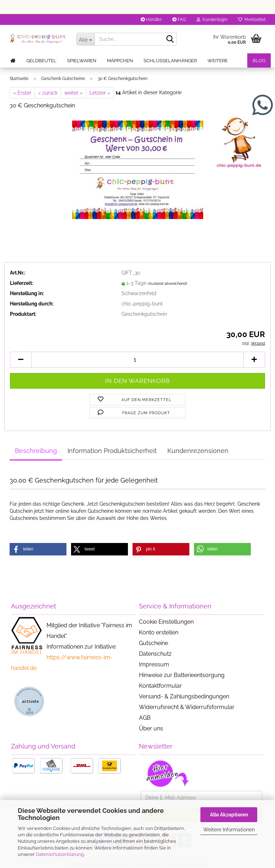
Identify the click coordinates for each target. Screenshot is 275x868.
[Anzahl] (137, 360)
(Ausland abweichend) (168, 284)
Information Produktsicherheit (112, 451)
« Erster (22, 93)
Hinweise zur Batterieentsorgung (182, 675)
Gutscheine (153, 643)
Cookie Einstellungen (166, 622)
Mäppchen (120, 61)
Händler (151, 20)
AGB (145, 718)
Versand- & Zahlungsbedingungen (184, 696)
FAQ (179, 20)
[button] (21, 360)
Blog (259, 61)
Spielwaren (82, 61)
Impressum (154, 664)
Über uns (151, 728)
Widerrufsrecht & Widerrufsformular (187, 707)
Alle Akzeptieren (229, 815)
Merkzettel (252, 20)
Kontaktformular (160, 686)
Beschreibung (36, 451)
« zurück (48, 93)
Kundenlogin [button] (212, 20)
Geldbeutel (41, 61)
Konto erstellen (159, 632)
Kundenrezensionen (198, 451)
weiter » (74, 93)
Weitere (218, 61)
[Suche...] (86, 39)
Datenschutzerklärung (60, 854)
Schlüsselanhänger (170, 61)
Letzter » (100, 93)
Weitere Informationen (229, 830)
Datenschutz (155, 654)
